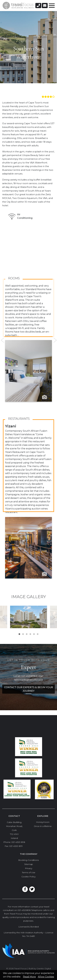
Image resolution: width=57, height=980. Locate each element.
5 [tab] (34, 634)
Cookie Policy (28, 877)
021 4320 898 (18, 842)
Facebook (25, 889)
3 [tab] (27, 634)
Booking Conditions (28, 860)
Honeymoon (43, 822)
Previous (2, 340)
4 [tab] (30, 634)
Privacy (29, 868)
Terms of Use (29, 872)
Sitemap (29, 864)
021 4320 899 (16, 846)
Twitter (32, 889)
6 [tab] (38, 634)
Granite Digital (44, 969)
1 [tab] (19, 634)
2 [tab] (23, 634)
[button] (38, 6)
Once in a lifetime (43, 826)
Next (55, 340)
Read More (29, 977)
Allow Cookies (46, 977)
